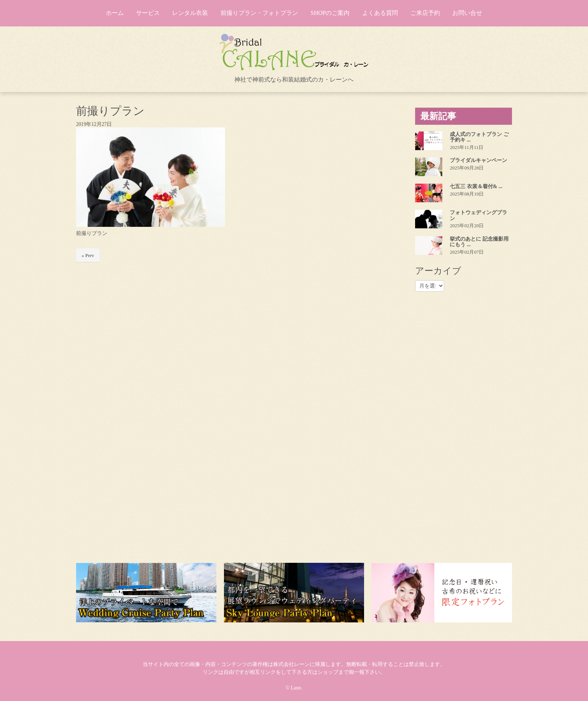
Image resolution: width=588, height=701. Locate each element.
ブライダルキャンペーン (478, 160)
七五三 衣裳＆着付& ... (476, 186)
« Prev (88, 255)
